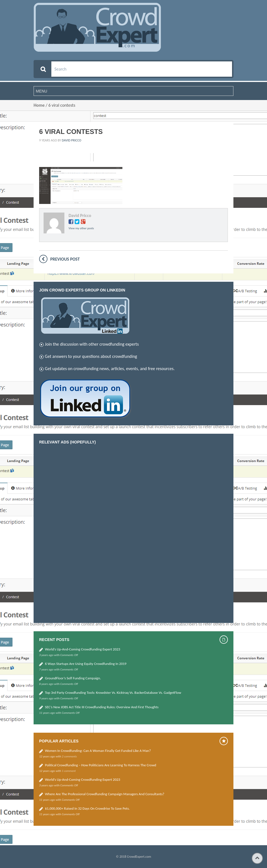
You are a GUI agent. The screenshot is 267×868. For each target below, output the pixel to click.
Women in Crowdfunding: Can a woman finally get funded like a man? (98, 751)
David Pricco (72, 140)
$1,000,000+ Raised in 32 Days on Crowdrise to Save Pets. (87, 808)
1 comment (69, 771)
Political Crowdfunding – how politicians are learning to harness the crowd (101, 765)
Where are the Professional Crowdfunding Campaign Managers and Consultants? (105, 794)
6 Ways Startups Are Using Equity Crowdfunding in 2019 (86, 664)
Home (39, 105)
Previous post (65, 259)
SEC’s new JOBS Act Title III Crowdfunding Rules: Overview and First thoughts (102, 707)
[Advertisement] (81, 532)
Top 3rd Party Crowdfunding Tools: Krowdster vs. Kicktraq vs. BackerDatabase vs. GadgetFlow (113, 693)
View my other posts (81, 228)
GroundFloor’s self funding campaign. (73, 678)
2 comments (69, 756)
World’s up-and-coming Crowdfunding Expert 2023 (83, 649)
